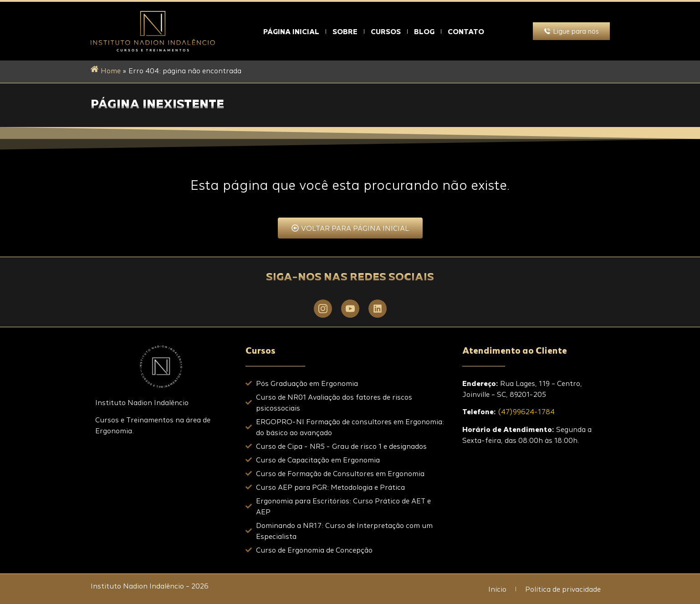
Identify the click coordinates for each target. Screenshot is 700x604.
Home (111, 71)
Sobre (345, 31)
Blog (424, 31)
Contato (466, 31)
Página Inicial (291, 31)
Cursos (386, 31)
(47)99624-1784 (526, 411)
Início (497, 589)
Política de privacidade (563, 589)
